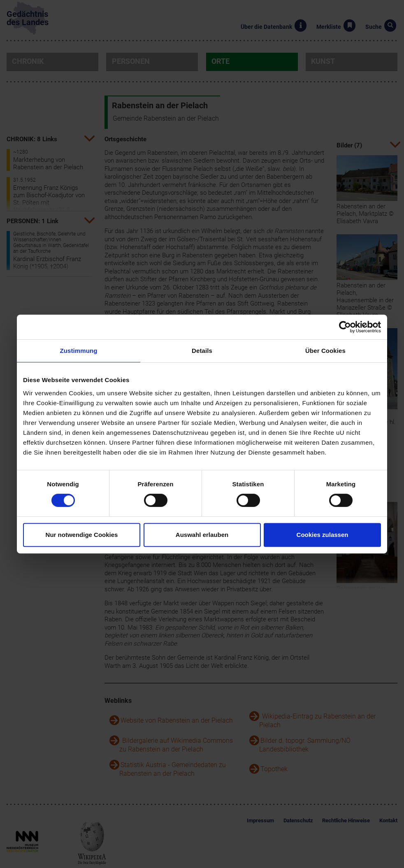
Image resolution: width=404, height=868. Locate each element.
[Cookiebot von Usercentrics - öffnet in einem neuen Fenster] (345, 327)
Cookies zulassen (323, 535)
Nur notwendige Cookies (82, 535)
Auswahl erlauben (202, 535)
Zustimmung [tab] (79, 351)
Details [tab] (202, 351)
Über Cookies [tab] (325, 351)
